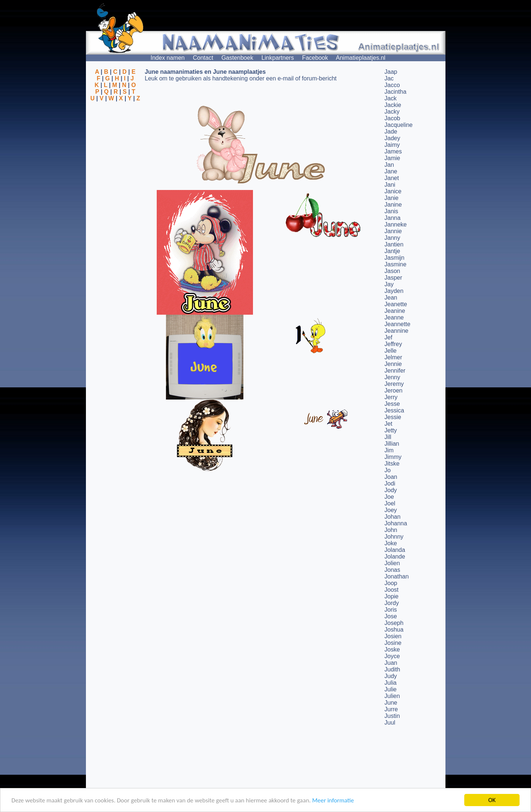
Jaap (391, 72)
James (393, 151)
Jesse (392, 404)
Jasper (393, 278)
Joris (391, 610)
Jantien (394, 244)
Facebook (315, 58)
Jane (391, 171)
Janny (393, 238)
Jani (390, 185)
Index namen (168, 58)
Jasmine (396, 264)
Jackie (393, 105)
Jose (391, 616)
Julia (391, 683)
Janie (392, 198)
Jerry (391, 397)
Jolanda (395, 550)
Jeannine (397, 331)
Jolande (395, 557)
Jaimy (392, 145)
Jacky (392, 112)
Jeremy (394, 384)
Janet (392, 178)
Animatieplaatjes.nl (361, 58)
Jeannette (398, 324)
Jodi (390, 483)
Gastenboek (237, 58)
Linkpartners (278, 58)
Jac (389, 78)
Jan (389, 165)
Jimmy (393, 457)
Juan (391, 663)
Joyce (392, 656)
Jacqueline (399, 125)
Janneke (396, 224)
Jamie (393, 158)
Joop (391, 583)
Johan (393, 517)
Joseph (394, 623)
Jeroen (394, 391)
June (391, 703)
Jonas (393, 570)
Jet (388, 424)
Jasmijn (395, 258)
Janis (391, 211)
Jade (391, 132)
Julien (392, 696)
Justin (392, 716)
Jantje (393, 251)
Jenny (393, 377)
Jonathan (397, 576)
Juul (390, 723)
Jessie (393, 417)
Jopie (392, 596)
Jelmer (393, 357)
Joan (391, 477)
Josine (393, 643)
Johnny (394, 537)
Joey (391, 510)
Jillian (392, 444)
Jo (388, 470)
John (391, 530)
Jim (389, 450)
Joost (392, 590)
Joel (390, 503)
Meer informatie (333, 800)
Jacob (393, 118)
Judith (393, 669)
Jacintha (396, 92)
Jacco (392, 85)
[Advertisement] (115, 138)
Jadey (393, 138)
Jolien (392, 563)
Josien (393, 636)
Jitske (392, 464)
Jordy (392, 603)
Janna (393, 218)
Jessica (394, 410)
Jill (388, 437)
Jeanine (395, 311)
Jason (393, 271)
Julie (391, 689)
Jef (388, 337)
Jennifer (395, 371)
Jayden (394, 291)
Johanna (396, 523)
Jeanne (394, 317)
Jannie (393, 231)
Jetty (391, 430)
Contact (203, 58)
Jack (391, 98)
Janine (393, 205)
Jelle (391, 351)
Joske (392, 649)
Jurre (391, 709)
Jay (389, 284)
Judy (391, 676)
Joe (389, 497)
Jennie (393, 364)
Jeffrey (393, 344)
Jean (391, 298)
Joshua (394, 630)
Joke (391, 543)
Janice (393, 191)
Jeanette (396, 304)
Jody (391, 490)
